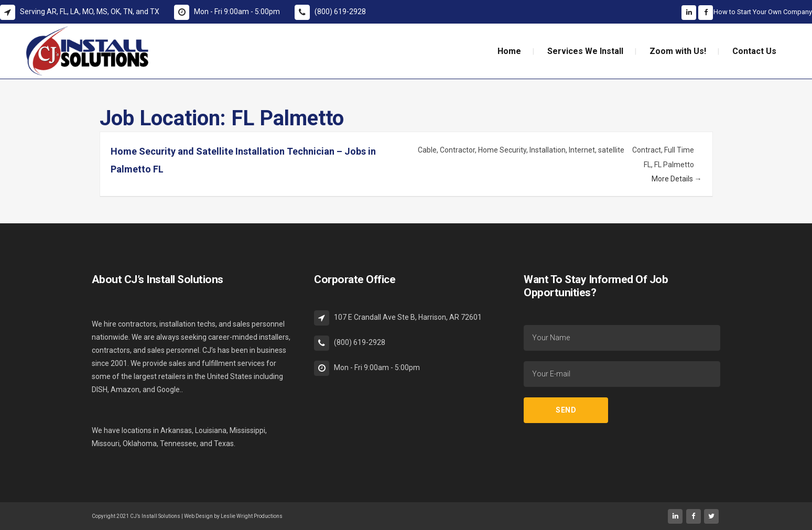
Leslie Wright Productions (252, 516)
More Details (677, 179)
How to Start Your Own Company (763, 12)
